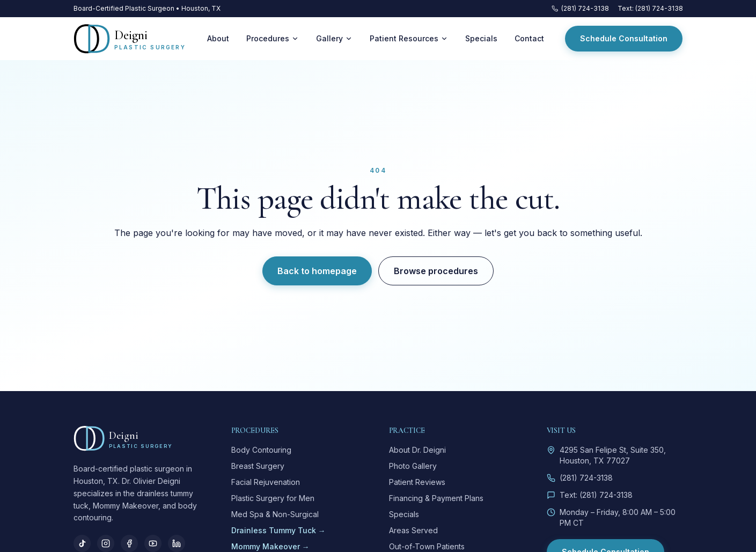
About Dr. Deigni (417, 450)
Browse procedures (436, 271)
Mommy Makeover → (270, 546)
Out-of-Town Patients (427, 546)
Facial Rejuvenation (266, 482)
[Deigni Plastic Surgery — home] (130, 39)
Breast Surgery (258, 466)
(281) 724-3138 (580, 8)
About (218, 38)
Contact (529, 38)
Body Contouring (261, 450)
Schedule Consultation (624, 38)
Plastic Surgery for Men (273, 498)
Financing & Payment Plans (436, 498)
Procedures (273, 38)
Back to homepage (317, 271)
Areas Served (413, 530)
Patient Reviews (417, 482)
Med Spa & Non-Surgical (275, 514)
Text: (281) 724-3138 (650, 8)
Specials (481, 38)
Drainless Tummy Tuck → (278, 530)
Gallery (334, 38)
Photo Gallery (413, 466)
